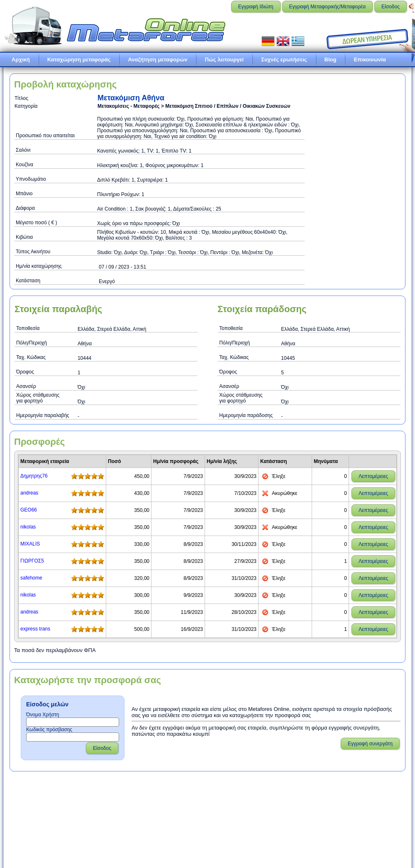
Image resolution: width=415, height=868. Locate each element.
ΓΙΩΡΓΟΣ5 (32, 561)
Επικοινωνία (370, 59)
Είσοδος (391, 7)
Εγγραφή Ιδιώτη (256, 7)
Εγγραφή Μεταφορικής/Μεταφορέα (328, 7)
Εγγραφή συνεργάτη (370, 744)
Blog (331, 59)
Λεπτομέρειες (373, 476)
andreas (29, 493)
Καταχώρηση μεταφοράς (79, 59)
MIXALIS (30, 544)
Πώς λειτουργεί (224, 59)
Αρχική (21, 59)
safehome (31, 578)
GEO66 (29, 510)
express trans (35, 629)
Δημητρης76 (34, 476)
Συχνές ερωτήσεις (284, 59)
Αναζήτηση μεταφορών (157, 59)
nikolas (28, 527)
